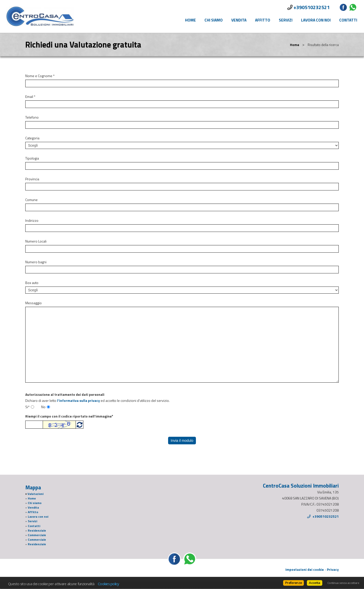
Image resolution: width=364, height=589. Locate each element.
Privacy (333, 569)
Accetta (314, 583)
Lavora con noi (316, 20)
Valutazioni (36, 494)
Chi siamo (214, 20)
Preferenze (293, 583)
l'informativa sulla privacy (78, 400)
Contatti (348, 20)
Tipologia (32, 158)
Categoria (32, 138)
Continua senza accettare (343, 583)
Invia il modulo (182, 441)
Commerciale (37, 535)
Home (190, 20)
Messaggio (33, 303)
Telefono (32, 117)
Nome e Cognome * (40, 76)
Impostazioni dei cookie (305, 569)
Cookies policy (108, 584)
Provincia (32, 179)
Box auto (32, 283)
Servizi (286, 20)
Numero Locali (36, 241)
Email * (30, 97)
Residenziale (37, 531)
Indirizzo (32, 221)
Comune (31, 200)
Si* (27, 407)
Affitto (263, 20)
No (43, 407)
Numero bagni (36, 262)
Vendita (239, 20)
